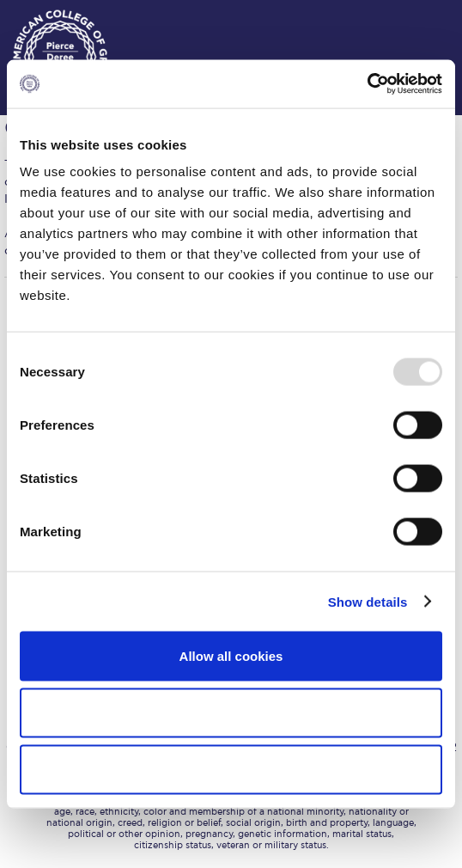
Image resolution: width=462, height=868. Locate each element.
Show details (368, 601)
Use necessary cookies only (231, 769)
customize (410, 17)
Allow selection (231, 712)
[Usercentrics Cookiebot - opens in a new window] (367, 84)
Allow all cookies (231, 656)
